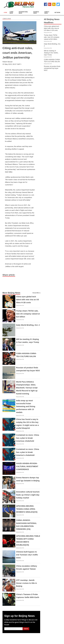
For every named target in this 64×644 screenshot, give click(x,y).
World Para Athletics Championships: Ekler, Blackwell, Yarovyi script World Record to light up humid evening (27, 388)
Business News (36, 13)
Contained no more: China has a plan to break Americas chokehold (28, 438)
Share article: (9, 275)
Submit (26, 629)
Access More (36, 293)
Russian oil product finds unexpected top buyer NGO (52, 68)
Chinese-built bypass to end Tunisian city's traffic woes (27, 555)
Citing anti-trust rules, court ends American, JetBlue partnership (18, 53)
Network (57, 13)
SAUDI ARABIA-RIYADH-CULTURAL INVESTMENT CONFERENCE (27, 466)
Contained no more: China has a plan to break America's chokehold (28, 452)
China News (11, 13)
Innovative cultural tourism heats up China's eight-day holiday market (28, 495)
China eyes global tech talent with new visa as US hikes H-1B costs (27, 300)
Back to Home (7, 19)
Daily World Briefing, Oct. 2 (28, 325)
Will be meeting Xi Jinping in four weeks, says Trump (51, 53)
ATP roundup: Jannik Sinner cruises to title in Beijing (26, 583)
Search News (47, 13)
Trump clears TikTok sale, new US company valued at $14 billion (28, 314)
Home (5, 13)
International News (23, 13)
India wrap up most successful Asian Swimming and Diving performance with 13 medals (26, 406)
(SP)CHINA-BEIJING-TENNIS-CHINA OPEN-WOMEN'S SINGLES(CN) (27, 509)
